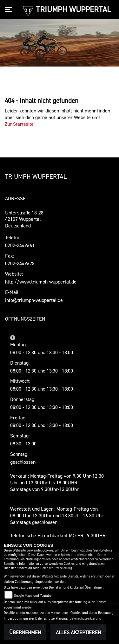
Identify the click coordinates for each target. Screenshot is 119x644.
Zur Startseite (19, 124)
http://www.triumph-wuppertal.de (41, 282)
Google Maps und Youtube (33, 596)
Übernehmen (25, 632)
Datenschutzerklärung (56, 568)
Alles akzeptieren (78, 632)
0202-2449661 (20, 245)
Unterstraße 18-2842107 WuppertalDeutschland (24, 219)
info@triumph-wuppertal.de (34, 300)
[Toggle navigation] (10, 10)
